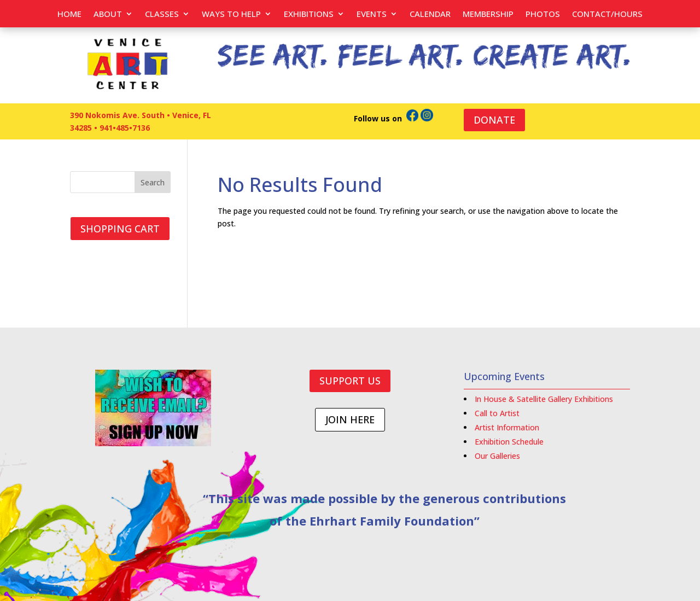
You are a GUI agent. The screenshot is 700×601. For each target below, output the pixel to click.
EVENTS (372, 14)
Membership (488, 14)
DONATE (494, 120)
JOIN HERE (350, 419)
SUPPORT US (350, 381)
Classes (162, 14)
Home (69, 14)
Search (153, 182)
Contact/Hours (607, 14)
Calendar (430, 14)
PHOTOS (543, 14)
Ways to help (231, 14)
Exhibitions (309, 14)
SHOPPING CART (120, 229)
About (108, 14)
